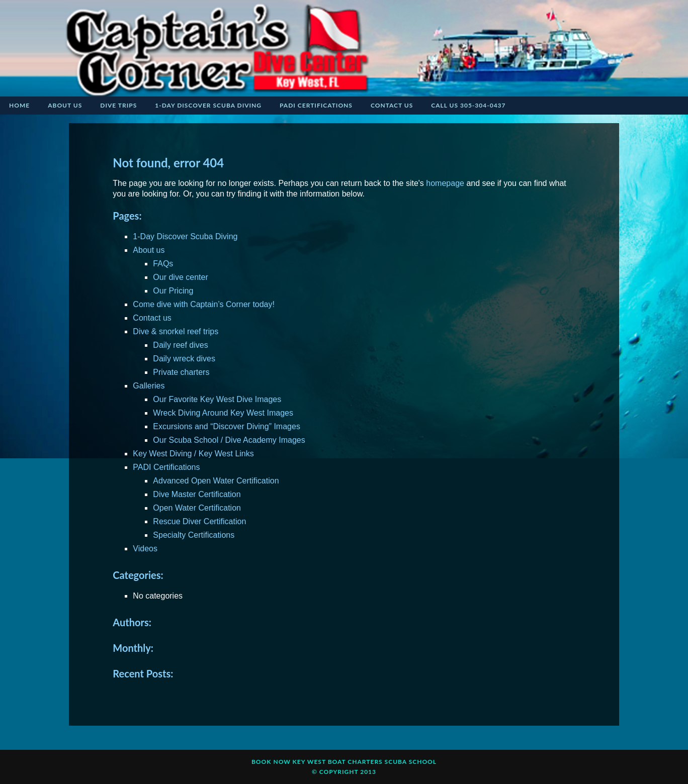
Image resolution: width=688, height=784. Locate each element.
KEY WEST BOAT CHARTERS (338, 762)
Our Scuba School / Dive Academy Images (229, 440)
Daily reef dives (180, 345)
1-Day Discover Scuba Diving (185, 236)
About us (149, 250)
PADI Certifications (166, 467)
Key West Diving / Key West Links (193, 454)
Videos (145, 549)
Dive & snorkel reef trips (176, 331)
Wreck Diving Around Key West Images (223, 413)
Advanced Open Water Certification (216, 481)
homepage (445, 183)
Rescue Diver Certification (199, 521)
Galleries (149, 386)
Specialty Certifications (194, 535)
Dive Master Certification (197, 494)
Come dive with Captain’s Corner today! (204, 304)
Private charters (181, 372)
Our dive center (180, 277)
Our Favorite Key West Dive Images (217, 399)
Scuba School (411, 762)
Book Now (271, 762)
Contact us (152, 318)
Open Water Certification (197, 508)
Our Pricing (173, 291)
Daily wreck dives (184, 359)
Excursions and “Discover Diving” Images (227, 426)
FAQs (163, 264)
